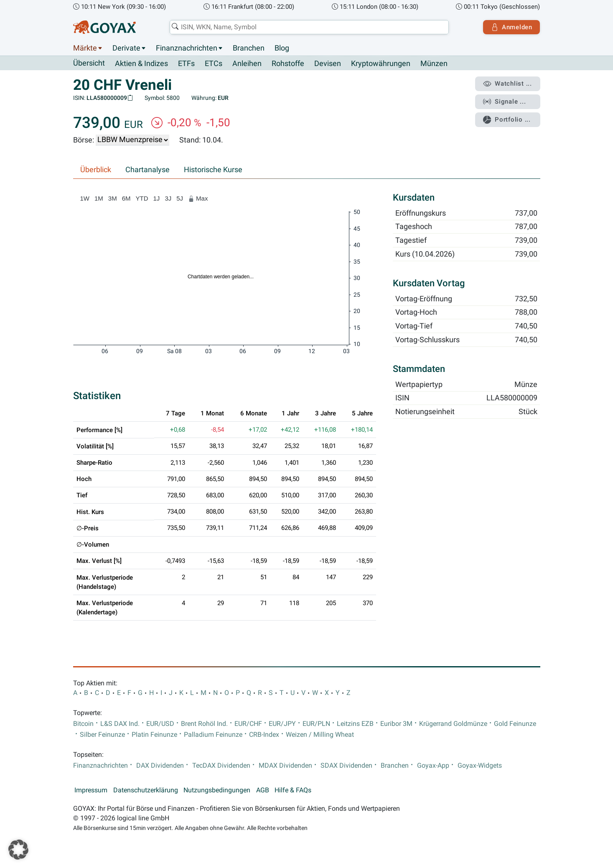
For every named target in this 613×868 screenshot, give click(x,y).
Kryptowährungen (381, 64)
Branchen (249, 48)
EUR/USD (160, 724)
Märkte (85, 48)
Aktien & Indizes (141, 64)
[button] (18, 850)
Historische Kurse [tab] (213, 170)
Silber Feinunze (102, 735)
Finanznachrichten (187, 48)
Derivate (126, 48)
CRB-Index (264, 735)
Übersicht (89, 63)
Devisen (328, 64)
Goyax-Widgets (480, 766)
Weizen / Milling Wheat (320, 735)
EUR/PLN (316, 724)
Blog (282, 48)
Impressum (91, 790)
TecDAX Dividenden (221, 766)
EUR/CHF (248, 724)
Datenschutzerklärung (146, 790)
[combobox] (309, 27)
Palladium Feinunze (213, 735)
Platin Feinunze (154, 735)
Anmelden (511, 27)
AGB (263, 790)
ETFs (186, 64)
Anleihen (247, 64)
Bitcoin (83, 724)
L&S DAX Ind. (120, 724)
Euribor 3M (396, 724)
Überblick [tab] (96, 170)
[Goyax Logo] (104, 27)
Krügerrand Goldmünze (453, 724)
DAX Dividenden (160, 766)
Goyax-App (433, 766)
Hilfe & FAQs (293, 790)
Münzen (434, 64)
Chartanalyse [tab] (148, 170)
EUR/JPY (282, 724)
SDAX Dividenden (346, 766)
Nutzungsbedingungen (217, 790)
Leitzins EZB (355, 724)
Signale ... (505, 102)
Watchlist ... (508, 84)
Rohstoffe (288, 64)
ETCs (214, 64)
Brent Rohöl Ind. (204, 724)
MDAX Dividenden (285, 766)
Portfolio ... (507, 119)
